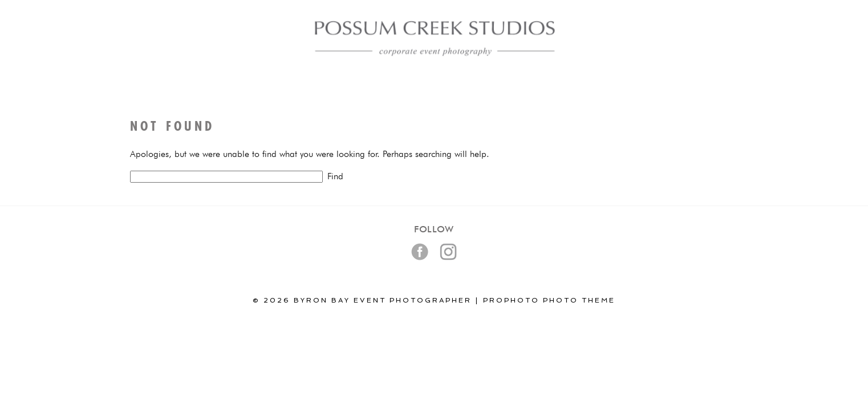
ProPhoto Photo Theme (549, 300)
